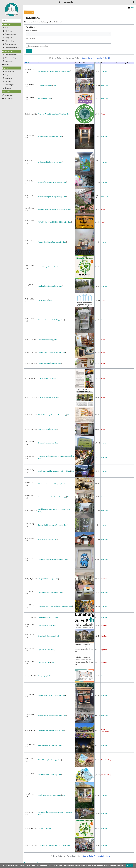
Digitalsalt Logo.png (44, 662)
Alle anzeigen (8, 72)
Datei (69, 71)
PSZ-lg (103, 300)
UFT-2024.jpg (42, 828)
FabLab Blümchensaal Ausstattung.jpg (49, 484)
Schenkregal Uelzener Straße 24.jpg (49, 320)
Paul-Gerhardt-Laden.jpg (46, 539)
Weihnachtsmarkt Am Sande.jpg (48, 745)
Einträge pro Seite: (32, 31)
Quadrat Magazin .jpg (45, 378)
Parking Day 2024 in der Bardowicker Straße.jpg (53, 606)
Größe (97, 63)
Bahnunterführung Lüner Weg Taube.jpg (50, 182)
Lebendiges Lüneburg (11, 48)
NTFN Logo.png (43, 300)
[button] (55, 58)
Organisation (8, 75)
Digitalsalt (104, 625)
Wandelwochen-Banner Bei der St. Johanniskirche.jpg (54, 509)
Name (40, 63)
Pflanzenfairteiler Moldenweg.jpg (48, 136)
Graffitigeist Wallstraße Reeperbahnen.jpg (51, 559)
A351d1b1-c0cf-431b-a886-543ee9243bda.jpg (53, 222)
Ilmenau (103, 209)
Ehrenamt (7, 88)
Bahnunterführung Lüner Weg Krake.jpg (50, 197)
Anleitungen (7, 61)
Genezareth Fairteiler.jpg (46, 429)
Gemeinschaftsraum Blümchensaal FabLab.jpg (52, 497)
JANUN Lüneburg (106, 760)
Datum (29, 63)
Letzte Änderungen (10, 55)
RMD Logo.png (43, 99)
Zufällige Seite (9, 41)
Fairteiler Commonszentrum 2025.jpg (50, 352)
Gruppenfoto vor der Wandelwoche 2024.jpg (52, 845)
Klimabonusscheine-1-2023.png (48, 775)
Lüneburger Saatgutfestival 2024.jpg (49, 730)
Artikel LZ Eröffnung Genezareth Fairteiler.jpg (52, 415)
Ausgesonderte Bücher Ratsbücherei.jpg (50, 242)
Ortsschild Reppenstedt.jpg (46, 443)
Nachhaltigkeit (8, 85)
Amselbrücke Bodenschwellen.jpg (48, 286)
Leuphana (7, 81)
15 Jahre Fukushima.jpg (45, 86)
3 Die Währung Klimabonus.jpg (48, 760)
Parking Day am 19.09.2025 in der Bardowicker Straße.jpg (56, 456)
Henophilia (104, 579)
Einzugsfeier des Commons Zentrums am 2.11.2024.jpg (55, 812)
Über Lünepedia (9, 44)
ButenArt (103, 222)
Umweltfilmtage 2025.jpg (46, 267)
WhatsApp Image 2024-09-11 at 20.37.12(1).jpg (53, 209)
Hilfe (132, 8)
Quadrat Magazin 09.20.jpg (47, 397)
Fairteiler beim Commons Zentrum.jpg (50, 695)
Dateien (6, 64)
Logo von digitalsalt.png (45, 625)
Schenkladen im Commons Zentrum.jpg (50, 715)
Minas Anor (104, 71)
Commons (7, 78)
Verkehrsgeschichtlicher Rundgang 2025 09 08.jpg (54, 471)
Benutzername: (31, 38)
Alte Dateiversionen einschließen (39, 46)
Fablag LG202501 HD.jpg (46, 579)
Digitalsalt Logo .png (44, 650)
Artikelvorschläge (9, 58)
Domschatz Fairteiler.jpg (45, 340)
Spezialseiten (9, 95)
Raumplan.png (42, 676)
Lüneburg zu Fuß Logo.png (46, 617)
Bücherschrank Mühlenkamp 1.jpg (48, 162)
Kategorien (7, 38)
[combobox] (69, 34)
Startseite (7, 28)
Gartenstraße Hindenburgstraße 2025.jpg (51, 525)
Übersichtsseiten (9, 34)
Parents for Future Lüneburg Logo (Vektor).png (52, 114)
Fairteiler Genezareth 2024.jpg (48, 363)
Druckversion (9, 98)
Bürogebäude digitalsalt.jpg (46, 636)
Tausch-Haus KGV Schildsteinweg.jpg (49, 795)
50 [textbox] (29, 34)
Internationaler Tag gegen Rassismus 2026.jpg (52, 71)
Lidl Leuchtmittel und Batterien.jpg (48, 592)
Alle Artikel (7, 31)
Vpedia (103, 114)
